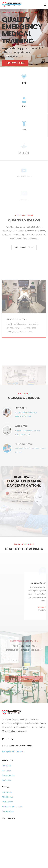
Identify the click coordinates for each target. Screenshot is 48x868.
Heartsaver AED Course (12, 807)
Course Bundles (9, 775)
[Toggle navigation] (45, 5)
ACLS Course (8, 797)
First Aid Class (8, 811)
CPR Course (7, 792)
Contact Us (7, 780)
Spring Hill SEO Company (13, 752)
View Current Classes (24, 248)
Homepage (7, 766)
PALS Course (7, 802)
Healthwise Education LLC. (20, 746)
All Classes (7, 771)
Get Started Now (15, 63)
